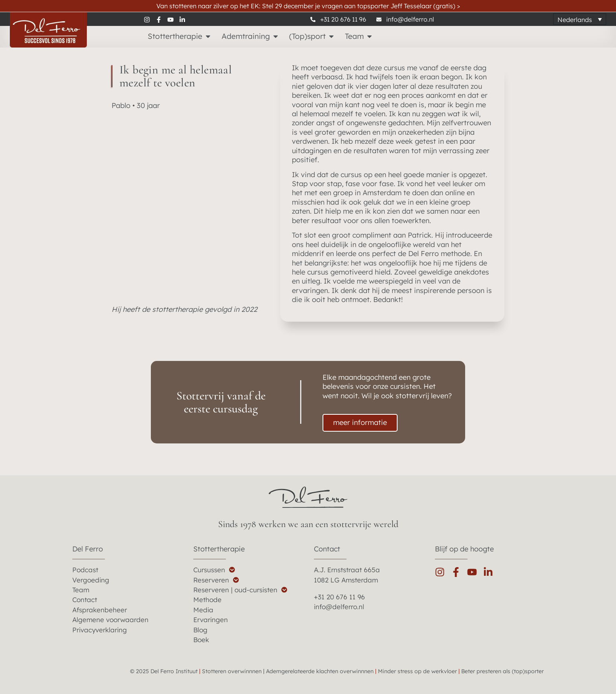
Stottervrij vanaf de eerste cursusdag (221, 402)
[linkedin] (185, 19)
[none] (580, 19)
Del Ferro (88, 549)
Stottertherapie (219, 549)
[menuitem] (580, 19)
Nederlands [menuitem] (575, 19)
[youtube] (173, 19)
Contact (327, 549)
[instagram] (150, 19)
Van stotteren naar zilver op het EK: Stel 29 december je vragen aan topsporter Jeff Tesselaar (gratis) (308, 6)
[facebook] (161, 19)
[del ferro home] (308, 497)
